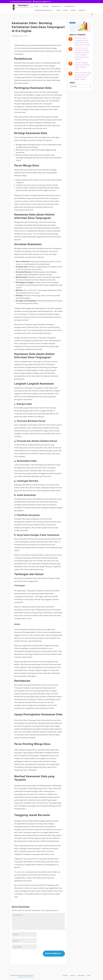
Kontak (65, 10)
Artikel (25, 36)
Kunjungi (46, 6)
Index (89, 975)
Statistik (82, 10)
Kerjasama (81, 975)
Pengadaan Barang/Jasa (43, 10)
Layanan (73, 975)
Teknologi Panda (29, 977)
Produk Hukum (70, 6)
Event (58, 10)
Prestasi (73, 10)
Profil (36, 6)
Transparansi (56, 6)
